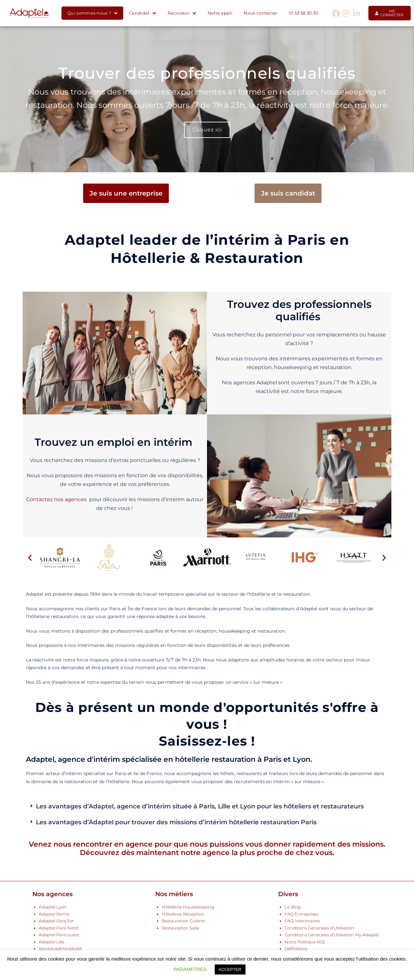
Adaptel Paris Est (56, 921)
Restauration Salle (180, 928)
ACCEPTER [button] (230, 969)
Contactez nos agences (56, 499)
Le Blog (293, 907)
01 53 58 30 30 (304, 13)
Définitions (296, 949)
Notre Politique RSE (305, 942)
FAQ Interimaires (302, 921)
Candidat (143, 13)
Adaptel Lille (52, 942)
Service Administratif (60, 949)
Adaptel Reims (54, 914)
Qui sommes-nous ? (92, 13)
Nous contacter (261, 13)
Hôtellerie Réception (183, 914)
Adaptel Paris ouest (59, 935)
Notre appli (220, 13)
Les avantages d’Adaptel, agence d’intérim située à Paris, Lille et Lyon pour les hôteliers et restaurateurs (200, 806)
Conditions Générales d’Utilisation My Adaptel (332, 935)
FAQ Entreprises (301, 914)
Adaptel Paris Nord (58, 928)
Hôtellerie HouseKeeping (188, 907)
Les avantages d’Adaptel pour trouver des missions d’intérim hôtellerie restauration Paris (176, 822)
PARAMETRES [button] (190, 969)
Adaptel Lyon (53, 907)
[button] (201, 165)
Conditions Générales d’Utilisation (319, 928)
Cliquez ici (207, 130)
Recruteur (182, 13)
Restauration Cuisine (183, 921)
